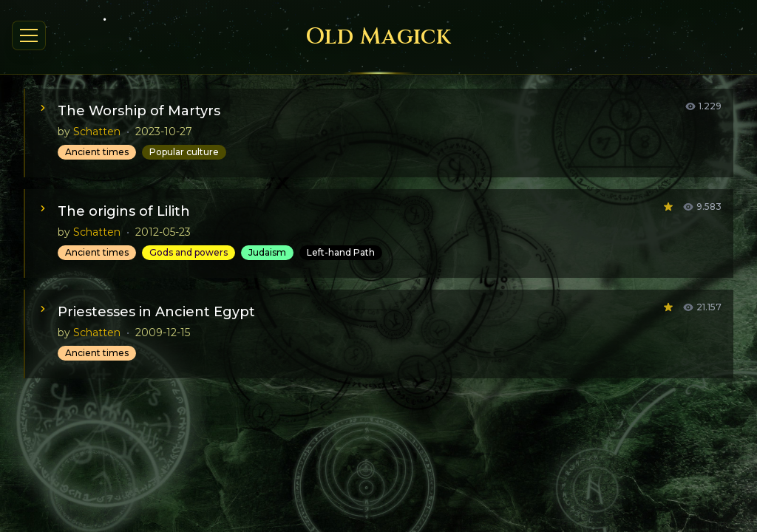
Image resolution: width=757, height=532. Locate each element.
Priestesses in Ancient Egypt (156, 312)
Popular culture (184, 152)
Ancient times (97, 152)
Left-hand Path (341, 252)
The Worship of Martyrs (139, 111)
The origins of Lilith (124, 211)
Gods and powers (189, 252)
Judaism (267, 252)
